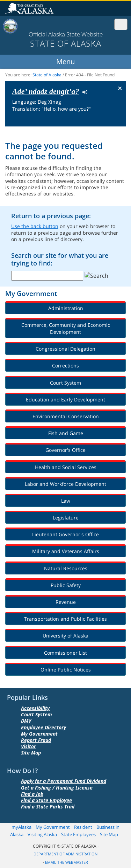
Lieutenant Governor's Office (65, 534)
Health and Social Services (66, 467)
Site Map (31, 753)
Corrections (65, 366)
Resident (83, 827)
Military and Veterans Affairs (66, 551)
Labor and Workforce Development (65, 484)
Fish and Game (66, 433)
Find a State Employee (46, 800)
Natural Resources (66, 568)
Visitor (28, 746)
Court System (65, 383)
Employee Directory (43, 727)
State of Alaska (30, 9)
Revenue (66, 602)
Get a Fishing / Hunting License (57, 788)
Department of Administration (65, 854)
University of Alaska (65, 636)
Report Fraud (36, 740)
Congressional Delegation (65, 349)
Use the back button (35, 226)
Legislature (66, 518)
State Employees (78, 834)
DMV (26, 721)
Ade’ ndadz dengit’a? (46, 91)
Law (66, 501)
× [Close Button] (120, 88)
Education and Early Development (65, 399)
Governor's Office (65, 450)
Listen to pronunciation (83, 91)
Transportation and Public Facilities (65, 619)
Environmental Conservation (66, 416)
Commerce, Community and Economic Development (66, 328)
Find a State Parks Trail (48, 807)
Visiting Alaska (42, 834)
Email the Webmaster (67, 862)
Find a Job (32, 794)
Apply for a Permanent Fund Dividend (64, 781)
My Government (39, 734)
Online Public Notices (66, 670)
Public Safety (66, 585)
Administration (66, 308)
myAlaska (21, 827)
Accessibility (35, 708)
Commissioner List (65, 653)
